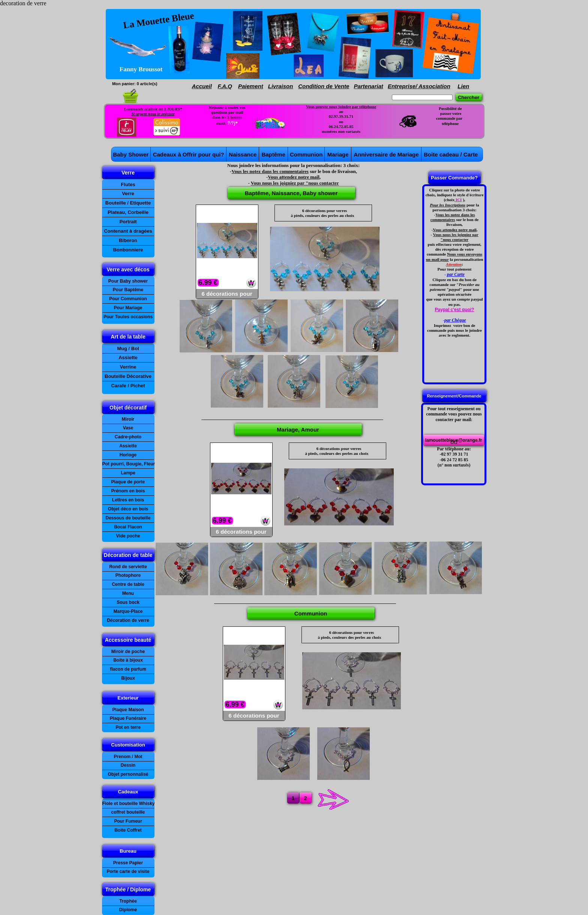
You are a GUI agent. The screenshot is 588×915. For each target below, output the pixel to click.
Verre (128, 173)
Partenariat (368, 86)
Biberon (128, 240)
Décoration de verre (128, 620)
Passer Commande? (454, 178)
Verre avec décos (128, 269)
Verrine (128, 367)
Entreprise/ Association (419, 86)
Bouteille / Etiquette (128, 203)
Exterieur (128, 698)
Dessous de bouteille (128, 518)
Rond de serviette (128, 567)
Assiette (128, 446)
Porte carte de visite (128, 871)
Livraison (281, 86)
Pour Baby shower (128, 281)
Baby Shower (131, 154)
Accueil (202, 86)
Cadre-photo (128, 437)
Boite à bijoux (128, 660)
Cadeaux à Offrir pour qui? (189, 154)
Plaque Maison (128, 710)
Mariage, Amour (298, 430)
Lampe (128, 473)
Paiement (251, 86)
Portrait (128, 222)
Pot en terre (128, 727)
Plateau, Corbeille (128, 212)
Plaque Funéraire (128, 718)
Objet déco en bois (128, 509)
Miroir (128, 419)
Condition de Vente (324, 86)
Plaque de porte (128, 482)
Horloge (128, 455)
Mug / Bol (128, 348)
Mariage (338, 154)
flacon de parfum (128, 669)
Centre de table (128, 584)
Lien (463, 86)
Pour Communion (128, 299)
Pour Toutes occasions (128, 317)
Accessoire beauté (128, 640)
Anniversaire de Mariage (386, 154)
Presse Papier (128, 863)
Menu (128, 593)
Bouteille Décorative (128, 376)
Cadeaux (128, 792)
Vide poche (128, 536)
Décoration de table (128, 555)
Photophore (128, 575)
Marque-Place (128, 611)
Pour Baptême (128, 290)
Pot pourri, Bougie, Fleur (129, 464)
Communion (306, 154)
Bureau (128, 851)
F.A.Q (225, 86)
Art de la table (128, 337)
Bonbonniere (128, 250)
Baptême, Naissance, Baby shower (291, 193)
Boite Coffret (128, 830)
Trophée (128, 901)
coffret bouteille (128, 812)
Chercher (469, 97)
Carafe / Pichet (128, 386)
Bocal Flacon (128, 527)
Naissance (243, 154)
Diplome (128, 910)
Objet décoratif (128, 408)
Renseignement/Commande (454, 396)
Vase (128, 428)
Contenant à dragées (128, 231)
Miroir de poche (128, 652)
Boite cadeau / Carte (451, 154)
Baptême (273, 154)
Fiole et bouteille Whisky (129, 804)
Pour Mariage (128, 308)
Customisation (128, 745)
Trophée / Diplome (128, 889)
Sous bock (128, 602)
